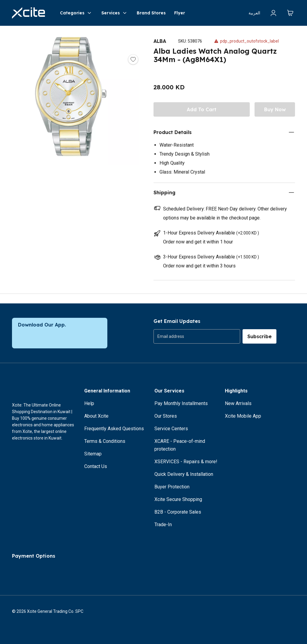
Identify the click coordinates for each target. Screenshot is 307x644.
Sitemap (93, 454)
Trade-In (163, 525)
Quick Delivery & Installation (184, 474)
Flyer (180, 13)
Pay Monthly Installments (181, 403)
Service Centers (171, 429)
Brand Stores (151, 13)
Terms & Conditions (105, 441)
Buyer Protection (172, 487)
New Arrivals (238, 403)
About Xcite (96, 416)
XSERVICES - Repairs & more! (186, 462)
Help (89, 403)
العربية (254, 13)
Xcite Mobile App (243, 416)
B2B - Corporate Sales (178, 512)
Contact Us (96, 466)
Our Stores (166, 416)
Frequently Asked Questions (114, 429)
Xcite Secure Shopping (178, 499)
